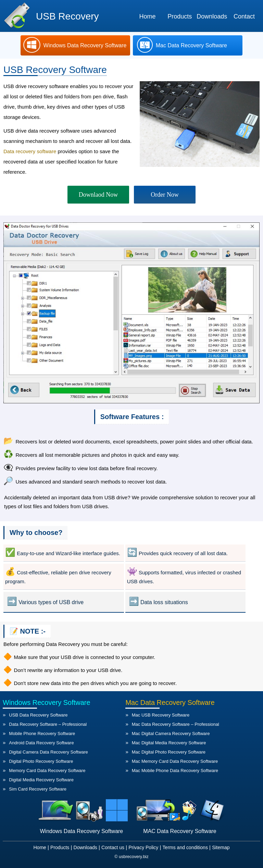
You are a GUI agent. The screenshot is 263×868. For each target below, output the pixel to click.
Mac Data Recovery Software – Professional (176, 724)
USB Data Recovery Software (38, 715)
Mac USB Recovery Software (161, 715)
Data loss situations (164, 602)
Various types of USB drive (51, 602)
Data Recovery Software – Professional (48, 724)
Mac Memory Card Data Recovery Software (175, 761)
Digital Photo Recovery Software (41, 761)
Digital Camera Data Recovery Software (48, 752)
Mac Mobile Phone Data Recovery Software (175, 771)
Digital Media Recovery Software (41, 780)
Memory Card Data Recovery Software (47, 771)
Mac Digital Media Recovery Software (169, 743)
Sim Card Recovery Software (38, 789)
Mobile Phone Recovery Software (42, 733)
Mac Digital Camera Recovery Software (171, 733)
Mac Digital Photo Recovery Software (169, 752)
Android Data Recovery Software (41, 743)
